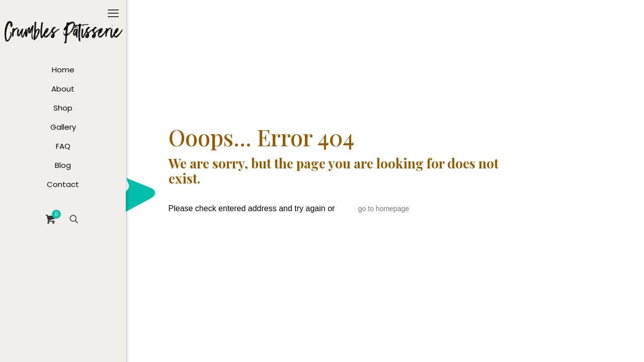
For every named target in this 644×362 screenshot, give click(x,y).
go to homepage (384, 209)
